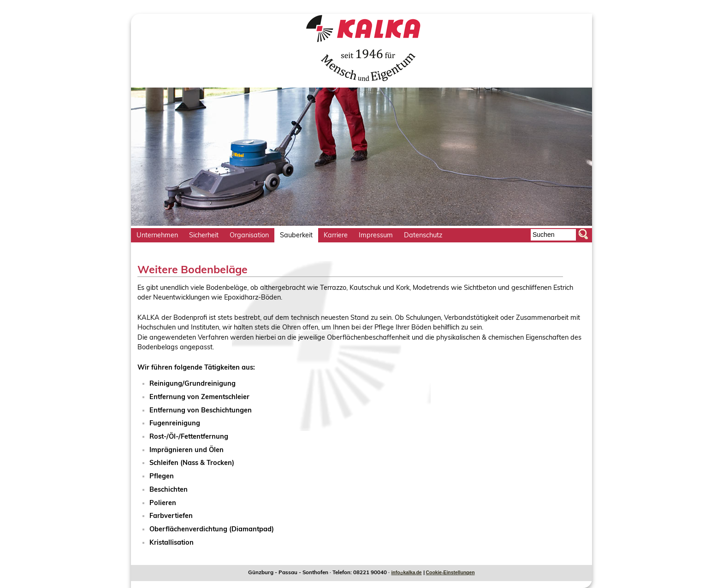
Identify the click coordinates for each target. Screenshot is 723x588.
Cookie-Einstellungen (450, 573)
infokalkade (406, 573)
